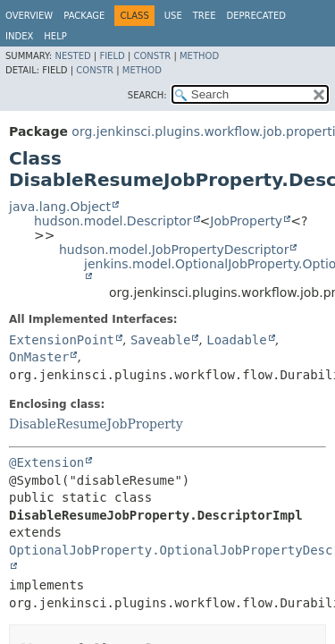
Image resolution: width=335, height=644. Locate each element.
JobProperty (246, 221)
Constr (152, 56)
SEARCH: (147, 95)
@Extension (46, 462)
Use (173, 16)
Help (55, 36)
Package (84, 16)
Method (199, 56)
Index (19, 36)
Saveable (160, 340)
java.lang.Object (60, 207)
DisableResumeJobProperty (96, 424)
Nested (72, 56)
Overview (29, 16)
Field (112, 56)
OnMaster (39, 357)
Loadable (236, 340)
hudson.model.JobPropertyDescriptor (174, 250)
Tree (205, 16)
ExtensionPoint (62, 340)
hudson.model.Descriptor (113, 221)
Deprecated (256, 16)
